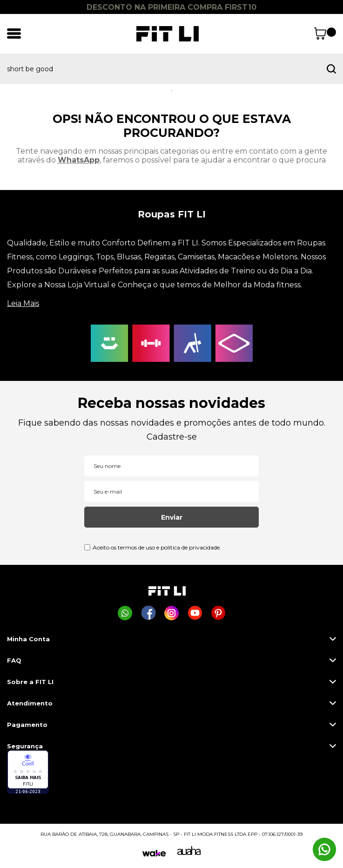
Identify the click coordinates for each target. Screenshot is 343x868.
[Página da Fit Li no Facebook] (148, 613)
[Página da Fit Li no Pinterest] (218, 613)
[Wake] (154, 853)
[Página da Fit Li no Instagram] (171, 613)
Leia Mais (23, 303)
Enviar (172, 517)
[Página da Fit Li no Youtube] (195, 613)
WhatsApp (79, 160)
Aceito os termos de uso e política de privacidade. (157, 547)
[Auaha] (189, 853)
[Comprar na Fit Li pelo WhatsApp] (125, 613)
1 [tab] (172, 91)
